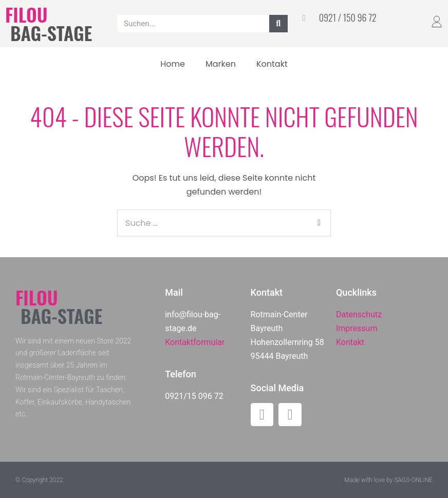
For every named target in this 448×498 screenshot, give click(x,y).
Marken (221, 64)
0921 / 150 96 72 (348, 17)
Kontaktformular (195, 342)
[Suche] (278, 24)
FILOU (26, 14)
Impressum (357, 328)
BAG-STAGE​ (51, 33)
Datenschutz (359, 314)
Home (173, 64)
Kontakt (272, 64)
